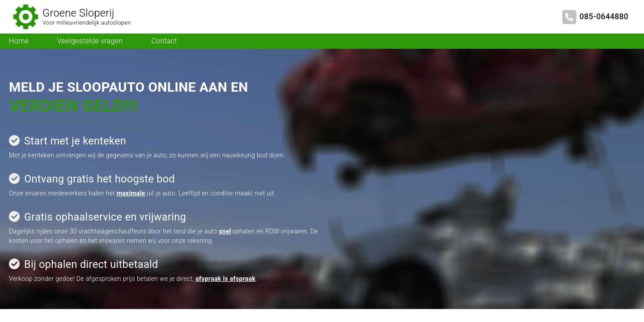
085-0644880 (604, 17)
